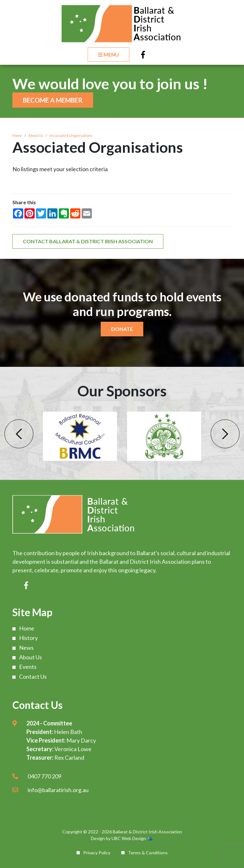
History (28, 638)
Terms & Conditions (148, 853)
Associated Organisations (71, 135)
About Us (36, 135)
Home (17, 135)
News (26, 648)
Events (28, 667)
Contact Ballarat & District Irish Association (88, 241)
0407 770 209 (44, 776)
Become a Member (53, 100)
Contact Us (33, 676)
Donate (122, 329)
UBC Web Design (129, 838)
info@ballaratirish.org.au (58, 790)
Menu (108, 54)
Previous (19, 434)
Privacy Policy (97, 853)
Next (225, 434)
